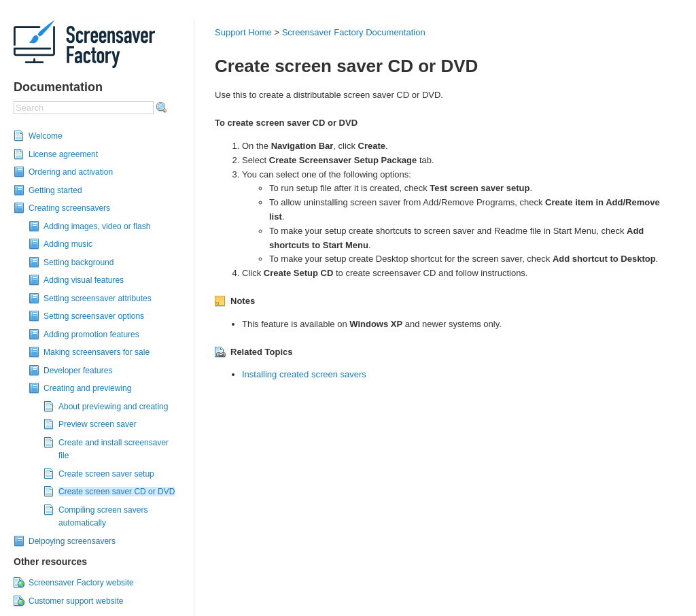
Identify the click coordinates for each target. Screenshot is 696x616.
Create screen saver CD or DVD (117, 492)
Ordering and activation (71, 172)
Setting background (79, 262)
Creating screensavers (69, 208)
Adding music (68, 244)
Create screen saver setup (106, 474)
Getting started (55, 190)
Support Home (243, 32)
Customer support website (76, 601)
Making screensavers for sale (97, 352)
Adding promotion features (91, 335)
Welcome (46, 136)
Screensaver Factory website (81, 583)
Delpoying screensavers (72, 541)
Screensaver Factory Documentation (354, 32)
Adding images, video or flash (97, 226)
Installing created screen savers (304, 374)
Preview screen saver (98, 424)
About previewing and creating (113, 407)
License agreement (63, 154)
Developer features (78, 371)
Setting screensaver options (94, 316)
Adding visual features (84, 280)
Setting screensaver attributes (98, 298)
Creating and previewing (87, 388)
